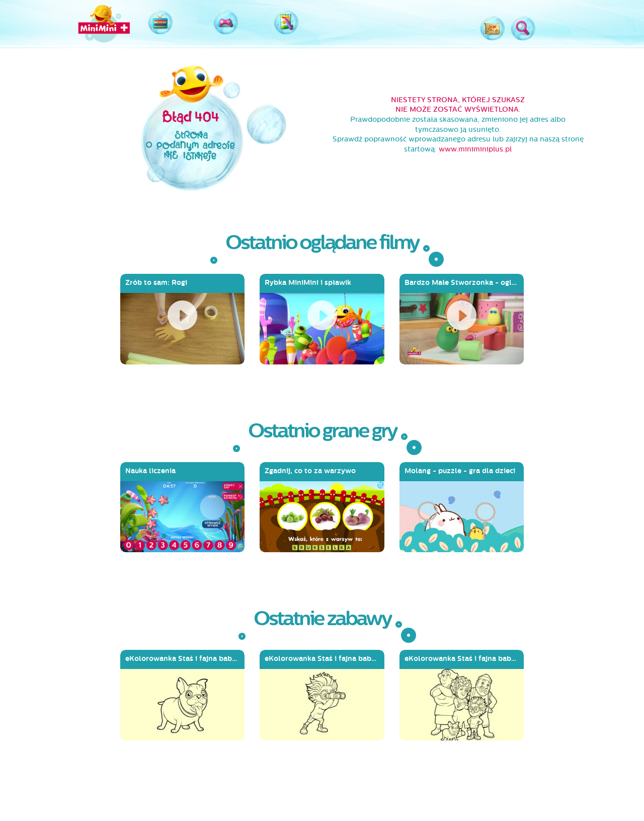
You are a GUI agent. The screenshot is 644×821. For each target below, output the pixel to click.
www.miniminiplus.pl (475, 149)
